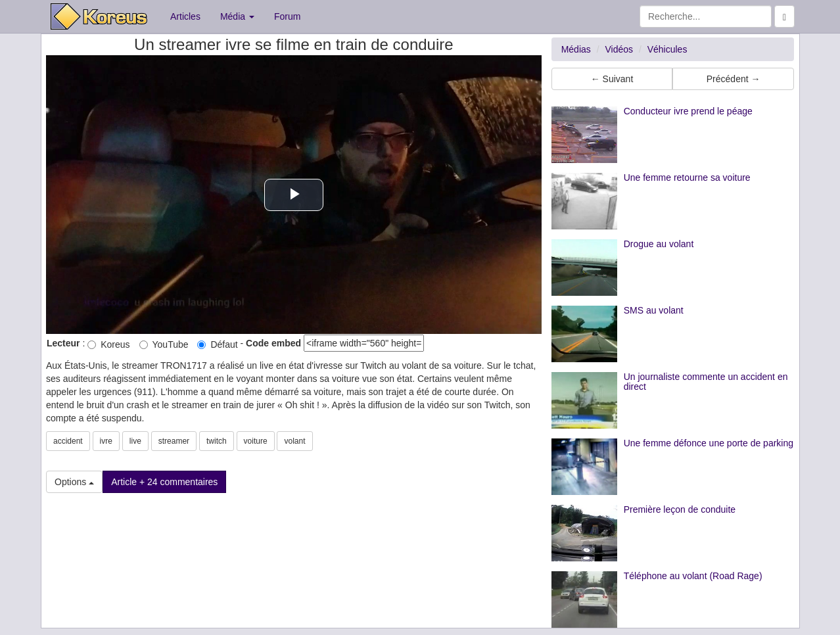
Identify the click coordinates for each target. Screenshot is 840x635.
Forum (287, 16)
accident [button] (68, 441)
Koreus (108, 344)
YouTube (164, 344)
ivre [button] (106, 441)
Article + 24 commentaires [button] (164, 482)
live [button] (135, 441)
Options (74, 482)
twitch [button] (217, 441)
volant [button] (294, 441)
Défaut (217, 344)
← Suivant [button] (612, 79)
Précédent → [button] (734, 79)
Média (237, 16)
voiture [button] (256, 441)
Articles (185, 16)
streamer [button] (174, 441)
